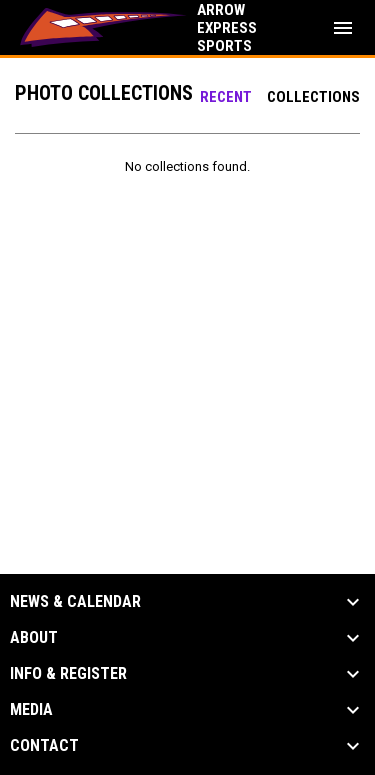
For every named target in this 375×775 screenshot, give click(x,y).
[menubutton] (343, 28)
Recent (226, 97)
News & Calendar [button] (75, 602)
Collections (313, 97)
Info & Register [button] (68, 674)
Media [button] (31, 710)
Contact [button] (44, 746)
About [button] (34, 638)
